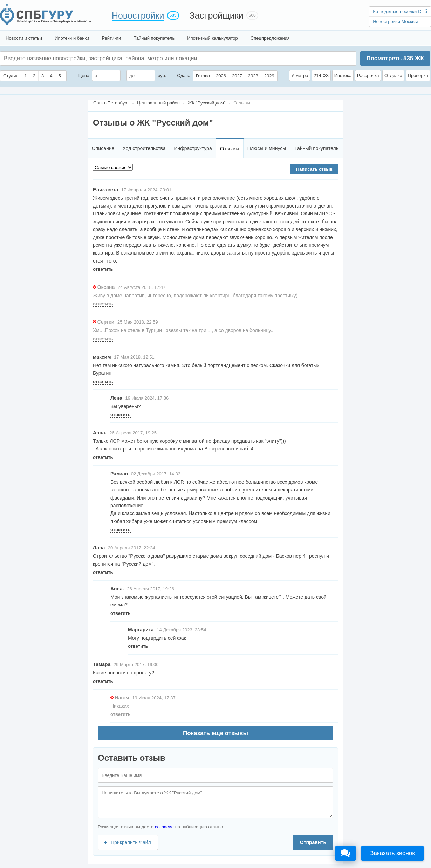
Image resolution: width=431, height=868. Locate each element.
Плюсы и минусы (267, 148)
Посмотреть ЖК (395, 58)
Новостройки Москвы (395, 22)
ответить (103, 269)
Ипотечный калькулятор (213, 38)
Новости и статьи (24, 38)
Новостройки (138, 15)
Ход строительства (144, 148)
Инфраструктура (193, 148)
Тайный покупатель (154, 38)
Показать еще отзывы (215, 733)
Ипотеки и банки (72, 38)
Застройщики (217, 15)
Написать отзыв (314, 169)
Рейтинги (111, 38)
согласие (164, 827)
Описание (103, 148)
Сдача (184, 76)
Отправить (313, 842)
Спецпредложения (270, 38)
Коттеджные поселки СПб (400, 11)
